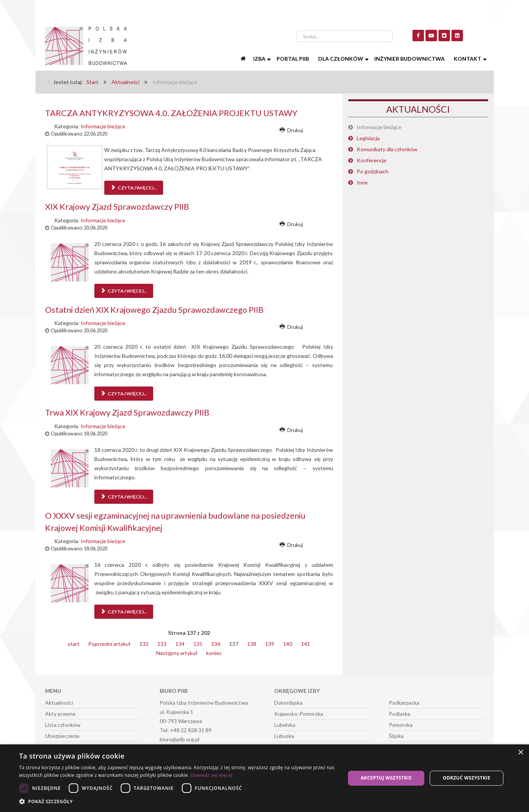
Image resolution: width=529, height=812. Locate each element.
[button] (177, 802)
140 (288, 643)
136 (216, 643)
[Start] (244, 59)
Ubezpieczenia (62, 735)
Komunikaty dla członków (387, 149)
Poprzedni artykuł (109, 643)
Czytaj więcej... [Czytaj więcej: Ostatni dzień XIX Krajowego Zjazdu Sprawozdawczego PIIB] (124, 393)
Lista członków (63, 724)
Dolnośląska (288, 702)
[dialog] (264, 778)
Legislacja (368, 138)
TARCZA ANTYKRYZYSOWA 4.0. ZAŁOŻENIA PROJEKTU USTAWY (174, 113)
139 (270, 643)
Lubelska (285, 724)
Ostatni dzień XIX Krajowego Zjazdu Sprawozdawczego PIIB (156, 309)
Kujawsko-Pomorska (299, 713)
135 (198, 643)
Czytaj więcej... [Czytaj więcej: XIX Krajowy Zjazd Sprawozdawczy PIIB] (124, 290)
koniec (214, 652)
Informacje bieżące (103, 126)
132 (144, 643)
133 (162, 643)
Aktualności (59, 702)
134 (180, 643)
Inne (362, 182)
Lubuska (284, 735)
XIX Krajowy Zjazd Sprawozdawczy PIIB (118, 206)
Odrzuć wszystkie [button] (466, 778)
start (74, 643)
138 (252, 643)
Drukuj (291, 130)
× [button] (520, 753)
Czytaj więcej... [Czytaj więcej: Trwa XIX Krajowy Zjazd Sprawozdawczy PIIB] (124, 496)
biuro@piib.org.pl (180, 738)
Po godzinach (373, 171)
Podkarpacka (404, 702)
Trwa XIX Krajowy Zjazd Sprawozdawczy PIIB (128, 412)
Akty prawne (60, 713)
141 (306, 643)
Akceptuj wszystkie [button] (386, 778)
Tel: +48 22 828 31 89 (186, 729)
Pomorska (401, 724)
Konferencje (372, 160)
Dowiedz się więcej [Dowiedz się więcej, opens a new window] (212, 775)
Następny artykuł (177, 652)
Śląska (396, 735)
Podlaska (400, 713)
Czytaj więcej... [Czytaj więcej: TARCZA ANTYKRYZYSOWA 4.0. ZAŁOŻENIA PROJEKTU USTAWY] (134, 188)
